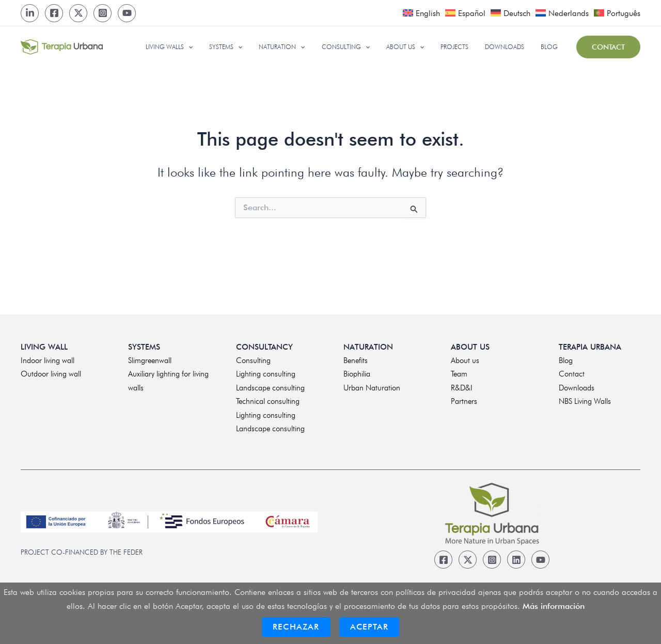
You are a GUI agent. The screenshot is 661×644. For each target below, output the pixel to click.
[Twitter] (78, 13)
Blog (566, 360)
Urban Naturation (372, 388)
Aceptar (369, 627)
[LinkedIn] (30, 13)
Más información (554, 606)
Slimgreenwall (150, 360)
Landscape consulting (270, 388)
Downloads (577, 388)
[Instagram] (103, 13)
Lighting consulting (266, 374)
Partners (464, 401)
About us (465, 360)
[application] (219, 47)
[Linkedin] (516, 560)
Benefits (356, 360)
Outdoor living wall (51, 374)
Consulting (253, 360)
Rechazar (296, 627)
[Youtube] (127, 13)
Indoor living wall (48, 360)
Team (459, 374)
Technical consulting (268, 401)
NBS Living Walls (585, 401)
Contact (572, 374)
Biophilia (357, 374)
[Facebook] (54, 13)
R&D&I (462, 388)
